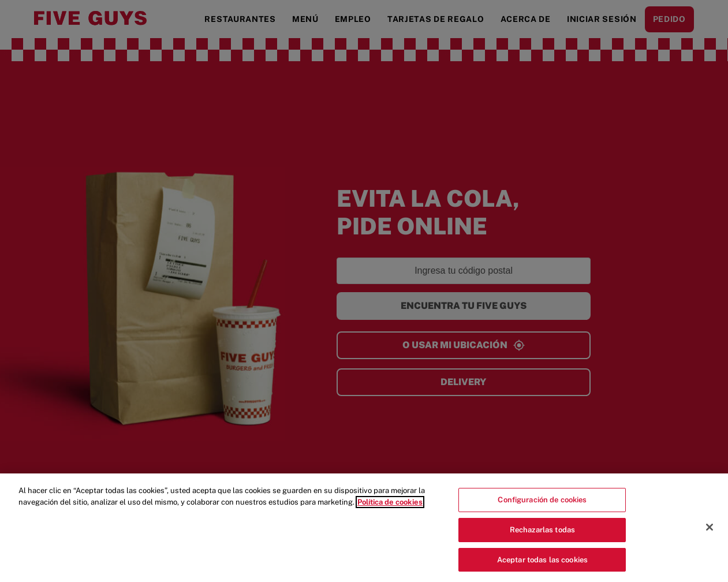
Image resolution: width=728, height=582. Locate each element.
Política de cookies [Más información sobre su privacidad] (390, 510)
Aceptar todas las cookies (542, 567)
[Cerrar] (710, 535)
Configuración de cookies (542, 508)
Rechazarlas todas (542, 537)
